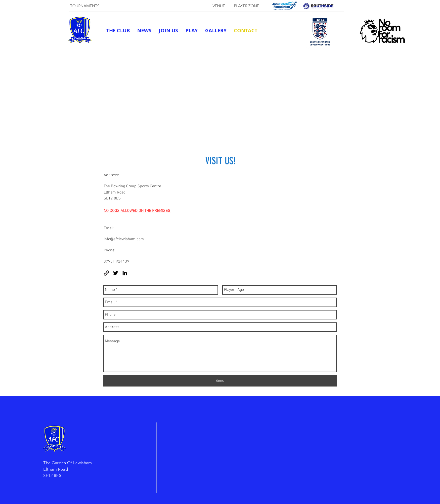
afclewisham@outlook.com (277, 47)
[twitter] (316, 47)
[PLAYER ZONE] (246, 6)
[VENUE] (219, 6)
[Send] (220, 381)
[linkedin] (323, 47)
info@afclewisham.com (124, 239)
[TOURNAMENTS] (85, 6)
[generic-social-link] (308, 47)
